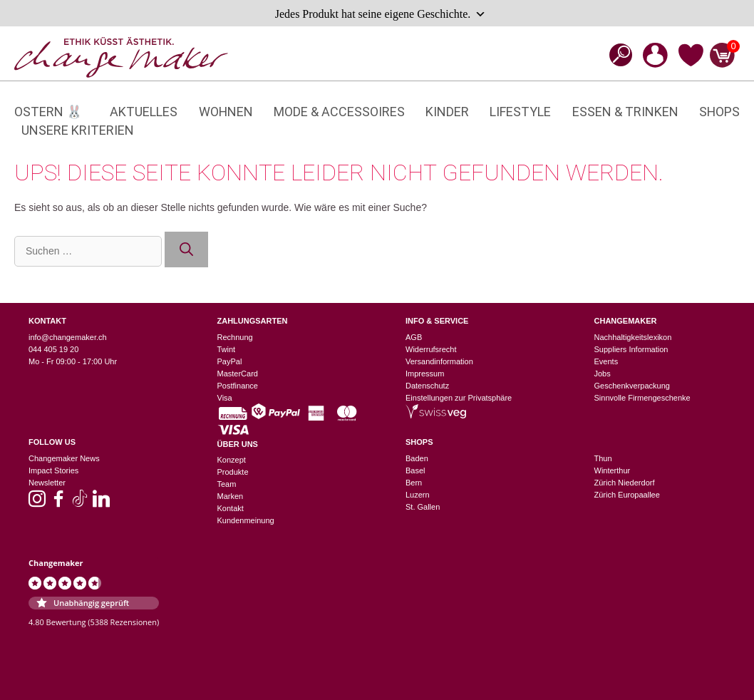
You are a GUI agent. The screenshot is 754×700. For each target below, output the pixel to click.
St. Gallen (423, 507)
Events (606, 361)
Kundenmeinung (246, 520)
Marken (231, 496)
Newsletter (47, 483)
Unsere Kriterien (78, 130)
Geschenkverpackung (632, 386)
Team (227, 484)
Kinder (447, 112)
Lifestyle (520, 112)
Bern (414, 483)
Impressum (425, 374)
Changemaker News (64, 458)
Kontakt (231, 508)
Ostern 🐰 (48, 112)
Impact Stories (53, 470)
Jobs (603, 374)
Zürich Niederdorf (625, 483)
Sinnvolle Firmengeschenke (642, 398)
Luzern (418, 495)
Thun (603, 458)
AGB (414, 337)
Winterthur (613, 470)
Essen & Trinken (625, 112)
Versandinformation (439, 361)
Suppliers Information (631, 349)
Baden (417, 458)
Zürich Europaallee (627, 495)
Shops (719, 112)
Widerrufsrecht (431, 349)
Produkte (233, 472)
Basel (415, 470)
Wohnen (226, 112)
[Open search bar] (616, 55)
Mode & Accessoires (339, 112)
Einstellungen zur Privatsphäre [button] (459, 398)
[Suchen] (186, 250)
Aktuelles (144, 112)
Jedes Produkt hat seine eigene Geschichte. (381, 14)
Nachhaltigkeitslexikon (633, 337)
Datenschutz (427, 386)
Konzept (232, 460)
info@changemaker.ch (68, 337)
